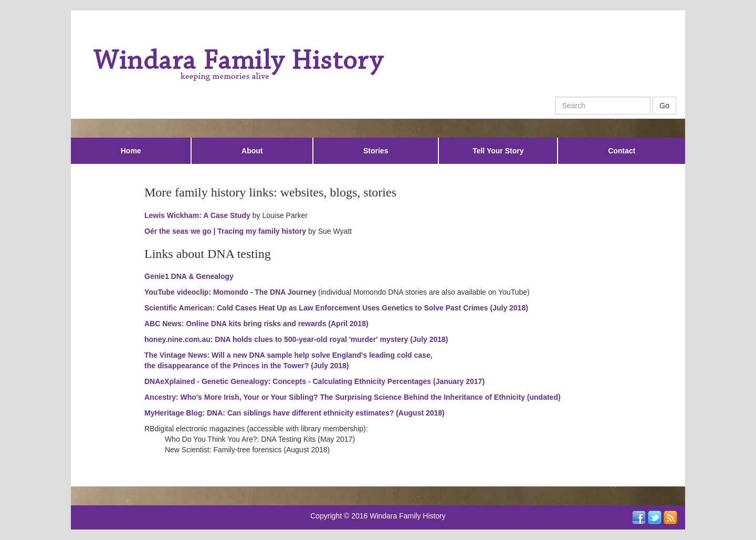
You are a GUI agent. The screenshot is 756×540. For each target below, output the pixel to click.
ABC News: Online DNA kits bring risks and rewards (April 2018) (256, 324)
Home (131, 151)
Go (664, 106)
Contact (622, 151)
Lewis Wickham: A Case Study (197, 215)
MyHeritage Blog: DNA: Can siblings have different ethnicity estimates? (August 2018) (295, 413)
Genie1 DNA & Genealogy (189, 276)
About (252, 151)
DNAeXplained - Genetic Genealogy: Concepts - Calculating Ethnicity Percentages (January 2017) (314, 381)
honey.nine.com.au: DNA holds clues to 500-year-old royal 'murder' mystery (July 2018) (296, 339)
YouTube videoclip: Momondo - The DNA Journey (230, 292)
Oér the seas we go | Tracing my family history (225, 231)
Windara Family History (408, 516)
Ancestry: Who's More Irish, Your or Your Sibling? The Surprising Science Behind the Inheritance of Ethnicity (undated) (353, 397)
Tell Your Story (498, 151)
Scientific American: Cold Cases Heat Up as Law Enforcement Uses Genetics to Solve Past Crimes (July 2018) (336, 308)
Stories (376, 151)
